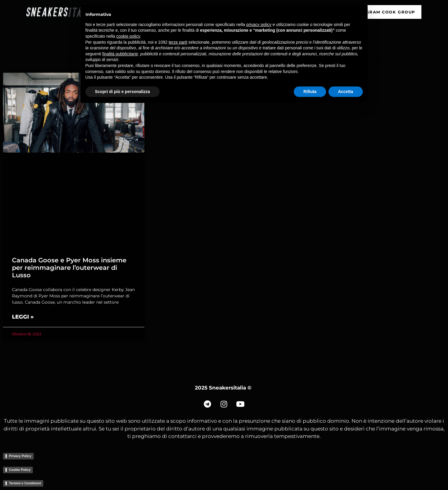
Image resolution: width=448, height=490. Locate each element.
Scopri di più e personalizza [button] (123, 92)
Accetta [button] (346, 92)
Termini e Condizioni (25, 483)
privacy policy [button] (259, 25)
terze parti (178, 42)
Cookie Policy (20, 470)
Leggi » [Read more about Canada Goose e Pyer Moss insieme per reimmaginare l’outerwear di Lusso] (23, 317)
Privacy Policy (20, 456)
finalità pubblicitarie (120, 54)
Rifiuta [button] (310, 92)
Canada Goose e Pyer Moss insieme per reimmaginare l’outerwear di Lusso (69, 268)
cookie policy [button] (128, 36)
